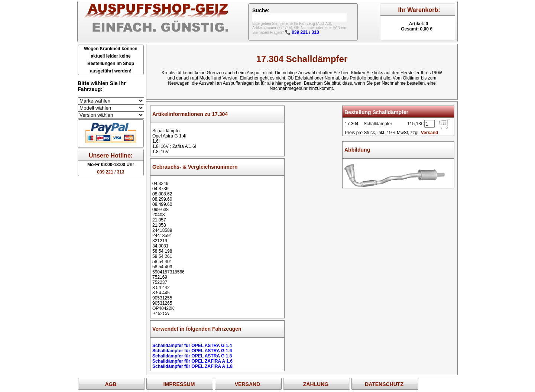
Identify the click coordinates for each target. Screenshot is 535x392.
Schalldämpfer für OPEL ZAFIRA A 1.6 (192, 361)
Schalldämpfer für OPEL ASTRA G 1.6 (192, 351)
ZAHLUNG (316, 384)
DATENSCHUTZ (384, 384)
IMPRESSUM (179, 384)
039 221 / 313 (111, 172)
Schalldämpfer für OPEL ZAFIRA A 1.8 (192, 366)
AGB (111, 384)
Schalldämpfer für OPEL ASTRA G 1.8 (192, 356)
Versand (430, 133)
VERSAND (247, 384)
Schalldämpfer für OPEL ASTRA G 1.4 (192, 346)
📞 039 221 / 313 (302, 32)
